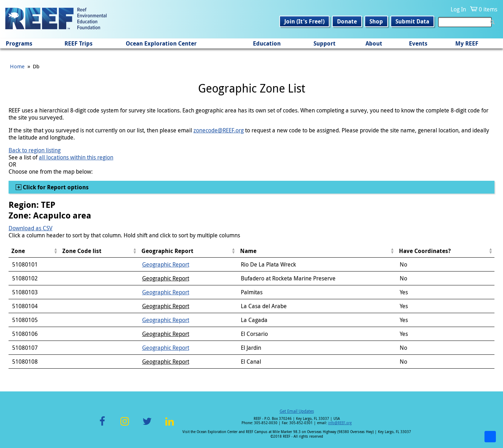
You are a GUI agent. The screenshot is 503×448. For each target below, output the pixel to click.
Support (325, 43)
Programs (19, 43)
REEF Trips (79, 43)
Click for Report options (55, 187)
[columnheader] (34, 251)
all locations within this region (76, 157)
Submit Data (412, 21)
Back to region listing (35, 150)
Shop (376, 21)
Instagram (125, 425)
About (374, 43)
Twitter (147, 425)
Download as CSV (30, 228)
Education (267, 43)
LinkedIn (169, 425)
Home (17, 66)
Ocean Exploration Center (161, 43)
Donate (347, 21)
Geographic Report (166, 264)
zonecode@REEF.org (219, 130)
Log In (458, 9)
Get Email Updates (297, 411)
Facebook (102, 425)
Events (418, 43)
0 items (488, 9)
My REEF (467, 43)
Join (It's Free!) (304, 21)
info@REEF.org (340, 423)
